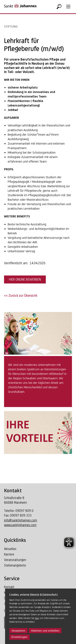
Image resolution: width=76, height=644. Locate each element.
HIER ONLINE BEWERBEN (25, 279)
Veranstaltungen (15, 560)
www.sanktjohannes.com (20, 525)
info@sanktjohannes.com (21, 520)
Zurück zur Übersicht (23, 296)
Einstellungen (20, 637)
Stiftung (11, 26)
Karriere (9, 554)
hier (37, 618)
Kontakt (9, 587)
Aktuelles (10, 549)
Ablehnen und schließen (45, 631)
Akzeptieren (19, 631)
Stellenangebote (15, 565)
